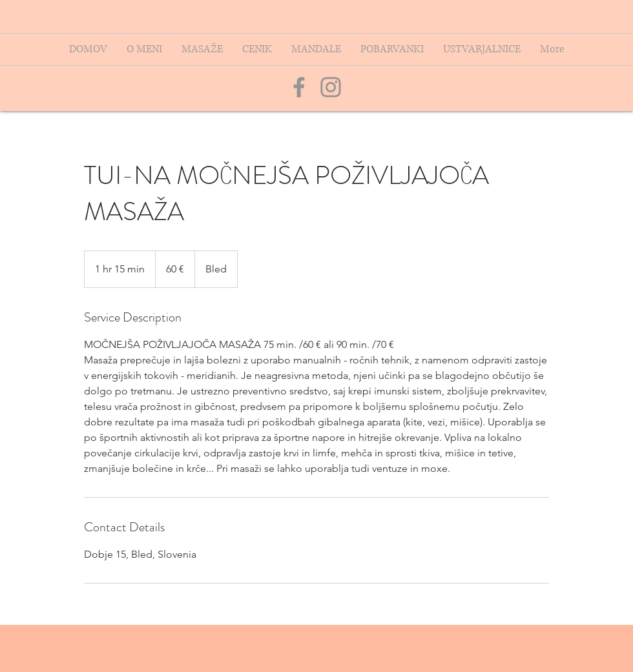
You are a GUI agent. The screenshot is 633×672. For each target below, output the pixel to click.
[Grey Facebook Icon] (299, 87)
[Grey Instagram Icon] (331, 87)
